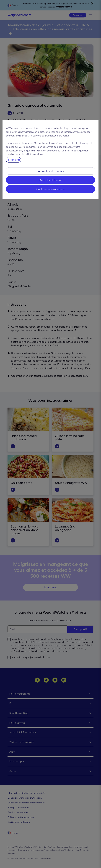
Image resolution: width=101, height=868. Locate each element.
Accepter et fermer (51, 180)
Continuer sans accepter (51, 189)
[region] (51, 159)
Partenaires (13, 160)
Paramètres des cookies (51, 171)
